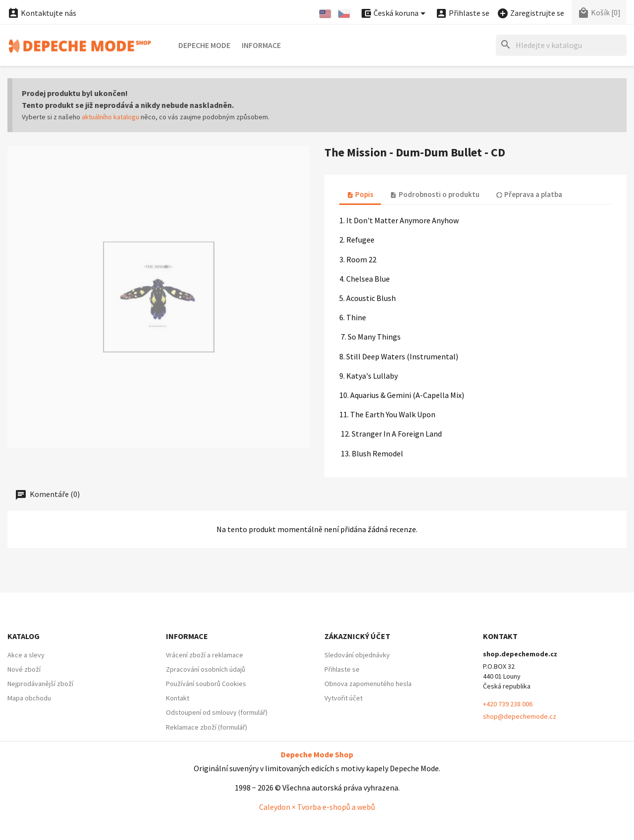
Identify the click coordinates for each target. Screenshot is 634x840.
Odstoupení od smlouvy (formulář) (217, 712)
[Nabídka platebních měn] (395, 14)
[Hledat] (561, 45)
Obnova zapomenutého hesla (368, 684)
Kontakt (178, 698)
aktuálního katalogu (110, 117)
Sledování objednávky (357, 655)
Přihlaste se (342, 669)
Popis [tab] (360, 194)
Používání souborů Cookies (206, 684)
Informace (261, 45)
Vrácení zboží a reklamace (205, 655)
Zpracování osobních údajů (206, 669)
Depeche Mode (204, 45)
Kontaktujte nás (42, 13)
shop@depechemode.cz (520, 716)
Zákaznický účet (357, 636)
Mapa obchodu (29, 698)
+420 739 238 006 (508, 704)
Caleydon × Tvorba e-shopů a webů (317, 807)
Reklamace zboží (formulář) (207, 727)
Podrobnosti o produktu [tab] (434, 194)
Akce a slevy (26, 655)
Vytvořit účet (343, 698)
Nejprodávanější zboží (40, 684)
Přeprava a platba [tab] (529, 194)
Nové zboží (24, 669)
